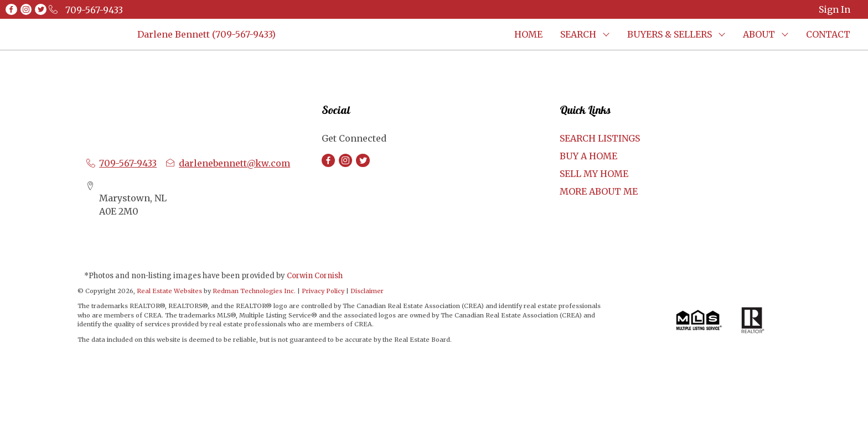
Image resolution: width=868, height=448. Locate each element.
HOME (528, 34)
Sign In (835, 9)
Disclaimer (367, 291)
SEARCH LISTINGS (600, 138)
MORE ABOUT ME (599, 191)
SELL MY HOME (594, 174)
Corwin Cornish (315, 276)
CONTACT (828, 34)
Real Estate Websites (170, 291)
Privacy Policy (323, 291)
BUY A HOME (588, 156)
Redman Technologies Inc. (255, 291)
